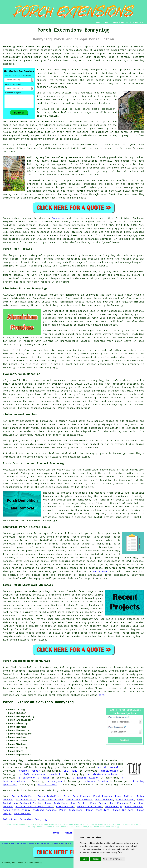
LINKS (106, 22)
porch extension (78, 181)
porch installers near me (113, 623)
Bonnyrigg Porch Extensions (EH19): (27, 47)
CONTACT (125, 22)
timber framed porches (53, 431)
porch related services (19, 568)
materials (50, 100)
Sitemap (5, 844)
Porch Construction (89, 807)
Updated (64, 844)
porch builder (72, 148)
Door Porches (79, 803)
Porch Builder (124, 796)
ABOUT (115, 22)
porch (125, 470)
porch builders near (23, 640)
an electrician (47, 785)
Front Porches (103, 796)
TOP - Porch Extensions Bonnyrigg (25, 819)
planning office (13, 148)
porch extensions (110, 236)
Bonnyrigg (58, 218)
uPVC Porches (22, 814)
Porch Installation (16, 810)
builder (53, 73)
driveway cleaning (96, 781)
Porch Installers (23, 796)
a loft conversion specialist (41, 774)
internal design (47, 116)
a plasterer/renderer (103, 774)
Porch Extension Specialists (34, 807)
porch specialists (132, 229)
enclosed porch (22, 384)
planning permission (58, 125)
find (13, 667)
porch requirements (131, 568)
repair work (121, 272)
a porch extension (75, 50)
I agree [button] (84, 859)
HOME (98, 22)
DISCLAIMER (137, 22)
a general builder (85, 778)
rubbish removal (107, 767)
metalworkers (110, 771)
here (101, 695)
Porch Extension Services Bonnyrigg (38, 702)
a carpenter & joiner (34, 778)
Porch (6, 218)
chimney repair (30, 771)
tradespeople (101, 764)
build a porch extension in (125, 619)
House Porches (134, 807)
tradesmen (126, 785)
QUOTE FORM (100, 572)
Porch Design (99, 803)
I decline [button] (95, 859)
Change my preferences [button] (113, 859)
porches (64, 510)
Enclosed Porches (31, 803)
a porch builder (22, 767)
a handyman (55, 781)
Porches (55, 844)
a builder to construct (39, 636)
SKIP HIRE (70, 771)
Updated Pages (43, 844)
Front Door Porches (77, 796)
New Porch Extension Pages (22, 844)
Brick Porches (125, 800)
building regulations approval (47, 164)
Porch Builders (25, 800)
